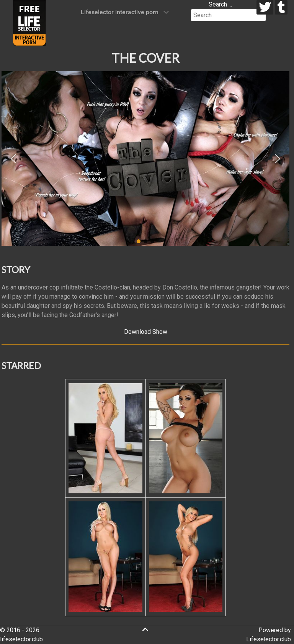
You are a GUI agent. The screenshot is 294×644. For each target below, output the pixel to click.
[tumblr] (281, 7)
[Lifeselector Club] (29, 22)
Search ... (220, 4)
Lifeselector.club (269, 639)
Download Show (146, 332)
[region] (145, 159)
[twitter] (265, 7)
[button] (13, 159)
